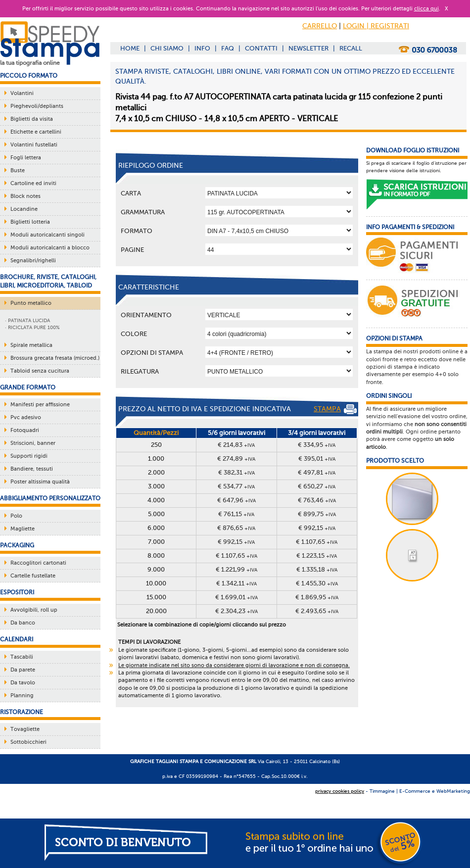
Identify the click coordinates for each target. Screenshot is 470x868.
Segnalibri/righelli (33, 261)
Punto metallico (31, 303)
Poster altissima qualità (40, 482)
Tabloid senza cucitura (40, 371)
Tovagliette (25, 729)
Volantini (22, 93)
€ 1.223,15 (317, 555)
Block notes (25, 196)
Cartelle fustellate (33, 576)
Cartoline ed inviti (33, 183)
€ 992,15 (317, 528)
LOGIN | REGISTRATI (376, 26)
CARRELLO (320, 26)
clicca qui (426, 9)
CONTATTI (261, 48)
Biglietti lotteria (30, 222)
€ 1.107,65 (317, 542)
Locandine (24, 209)
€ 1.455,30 (317, 583)
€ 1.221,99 (236, 569)
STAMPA (335, 409)
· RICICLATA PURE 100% (32, 327)
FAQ (228, 48)
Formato (137, 231)
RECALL (351, 48)
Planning (22, 696)
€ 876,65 (236, 528)
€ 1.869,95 (317, 597)
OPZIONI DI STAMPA (152, 353)
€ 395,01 (317, 458)
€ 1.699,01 (236, 597)
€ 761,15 (236, 514)
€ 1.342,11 (236, 583)
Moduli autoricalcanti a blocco (50, 248)
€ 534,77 (236, 486)
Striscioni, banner (33, 443)
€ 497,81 (317, 472)
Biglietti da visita (32, 119)
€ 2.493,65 (317, 611)
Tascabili (22, 657)
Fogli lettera (26, 158)
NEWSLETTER (308, 48)
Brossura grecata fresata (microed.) (55, 358)
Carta (131, 193)
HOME (130, 48)
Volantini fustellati (34, 145)
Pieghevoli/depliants (37, 106)
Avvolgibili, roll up (34, 610)
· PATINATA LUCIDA (27, 320)
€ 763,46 (317, 500)
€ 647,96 (236, 500)
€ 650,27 (317, 486)
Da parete (23, 670)
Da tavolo (23, 683)
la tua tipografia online (30, 63)
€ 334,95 (317, 445)
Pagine (132, 250)
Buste (18, 170)
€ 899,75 (317, 514)
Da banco (23, 623)
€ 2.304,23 (236, 611)
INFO (202, 48)
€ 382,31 (236, 472)
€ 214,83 (236, 445)
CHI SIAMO (167, 48)
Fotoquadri (25, 430)
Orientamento (146, 315)
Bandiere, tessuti (32, 469)
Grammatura (143, 212)
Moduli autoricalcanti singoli (47, 235)
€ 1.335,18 (317, 569)
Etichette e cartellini (36, 132)
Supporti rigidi (29, 456)
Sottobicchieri (28, 742)
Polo (16, 516)
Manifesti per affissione (40, 405)
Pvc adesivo (26, 417)
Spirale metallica (31, 345)
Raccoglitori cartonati (38, 563)
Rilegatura (140, 371)
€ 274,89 (236, 458)
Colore (134, 334)
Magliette (23, 529)
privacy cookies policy (340, 791)
